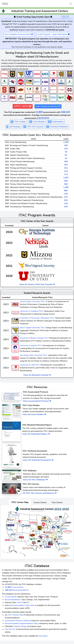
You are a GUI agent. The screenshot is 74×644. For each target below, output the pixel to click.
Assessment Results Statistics (18, 621)
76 (66, 152)
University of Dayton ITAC (31, 346)
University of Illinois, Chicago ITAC (34, 338)
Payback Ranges (20, 626)
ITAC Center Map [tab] (20, 502)
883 (66, 191)
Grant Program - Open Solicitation (53, 34)
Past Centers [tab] (57, 503)
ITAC (5, 4)
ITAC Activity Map (15, 615)
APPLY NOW (23, 106)
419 (66, 194)
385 (66, 181)
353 (66, 207)
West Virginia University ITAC (32, 328)
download (43, 636)
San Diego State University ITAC (34, 355)
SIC (28, 602)
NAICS (20, 602)
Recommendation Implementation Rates (22, 623)
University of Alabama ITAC (31, 311)
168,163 (65, 112)
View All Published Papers (36, 434)
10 (66, 158)
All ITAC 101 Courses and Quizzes (40, 493)
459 (66, 162)
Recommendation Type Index (22, 605)
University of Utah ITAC (30, 365)
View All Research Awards (37, 375)
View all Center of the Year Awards (37, 284)
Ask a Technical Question (48, 106)
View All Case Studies (34, 414)
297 (66, 197)
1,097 (66, 178)
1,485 (66, 187)
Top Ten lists (10, 629)
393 (66, 165)
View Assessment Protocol (37, 401)
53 (66, 155)
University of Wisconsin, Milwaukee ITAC (37, 318)
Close (65, 17)
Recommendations (17, 590)
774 (66, 174)
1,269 (66, 142)
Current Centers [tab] (40, 503)
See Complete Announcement (19, 34)
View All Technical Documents (38, 460)
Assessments (14, 587)
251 (66, 168)
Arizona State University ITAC (32, 301)
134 (66, 149)
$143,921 (44, 118)
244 (66, 203)
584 (66, 184)
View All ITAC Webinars (35, 480)
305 (66, 145)
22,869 (39, 112)
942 (66, 200)
